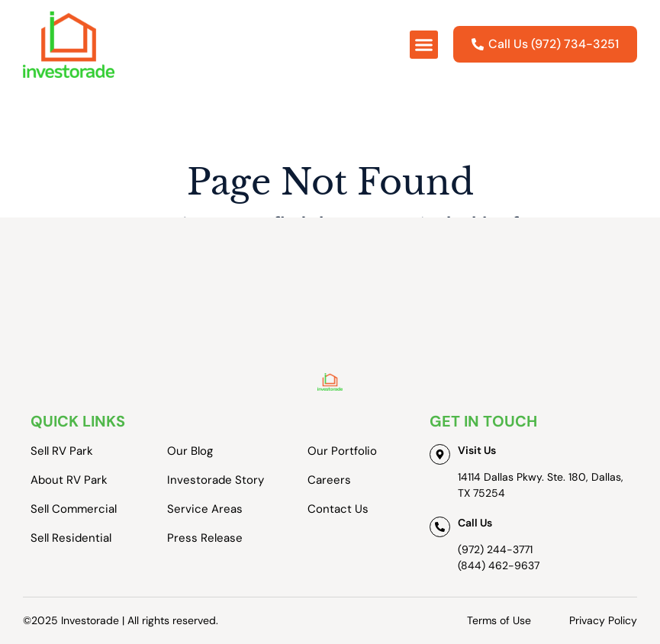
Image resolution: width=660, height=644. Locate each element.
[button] (424, 45)
